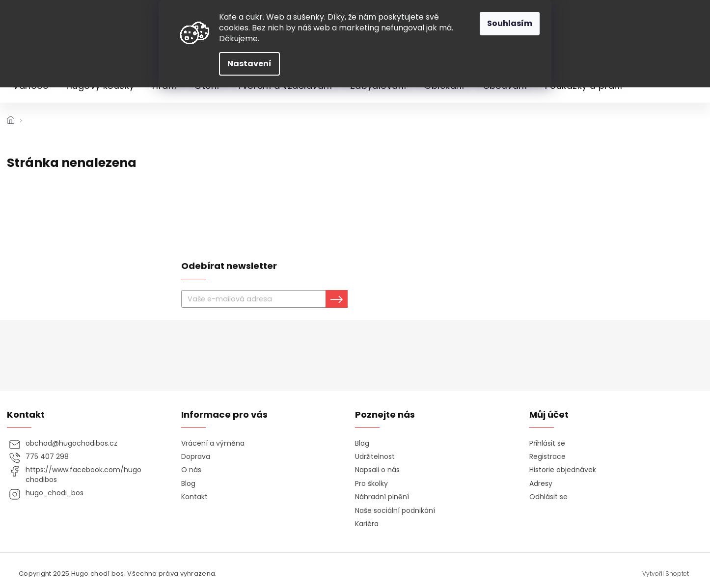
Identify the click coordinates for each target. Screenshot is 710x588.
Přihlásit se (547, 443)
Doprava (196, 457)
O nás (191, 470)
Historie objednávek (563, 470)
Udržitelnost (375, 457)
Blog (188, 484)
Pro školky (371, 484)
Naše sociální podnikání (395, 511)
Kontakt (194, 497)
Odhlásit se (548, 497)
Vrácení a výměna (213, 443)
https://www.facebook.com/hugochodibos (83, 475)
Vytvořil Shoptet (666, 574)
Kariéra (367, 524)
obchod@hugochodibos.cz (71, 443)
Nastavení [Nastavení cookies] (249, 64)
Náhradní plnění (382, 497)
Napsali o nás (377, 470)
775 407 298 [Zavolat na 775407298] (47, 457)
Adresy (541, 484)
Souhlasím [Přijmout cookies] (510, 23)
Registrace (547, 457)
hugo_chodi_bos (55, 493)
